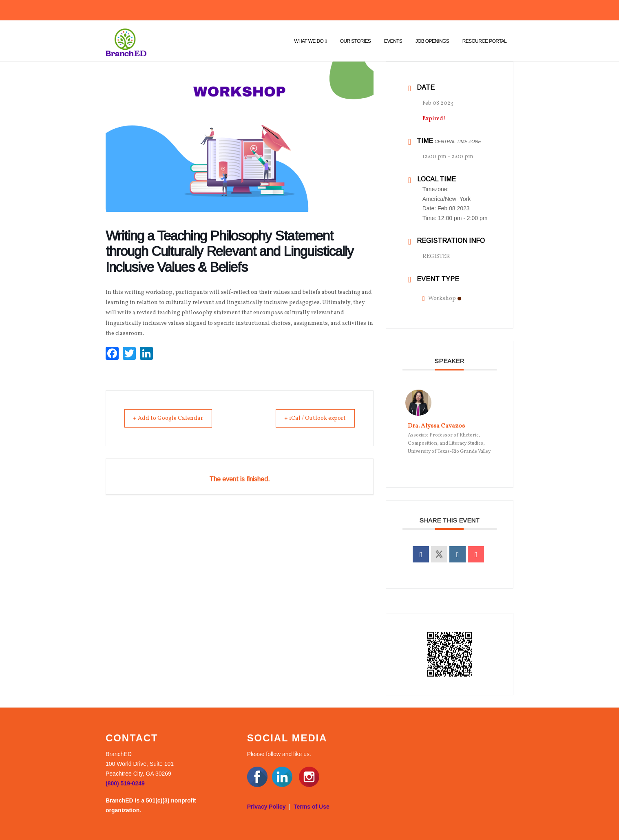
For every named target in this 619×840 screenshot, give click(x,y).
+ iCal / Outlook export (311, 418)
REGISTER (436, 257)
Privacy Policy (266, 807)
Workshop (442, 299)
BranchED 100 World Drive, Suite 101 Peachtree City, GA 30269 (140, 764)
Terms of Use (312, 807)
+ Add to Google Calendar (173, 418)
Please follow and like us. (279, 754)
